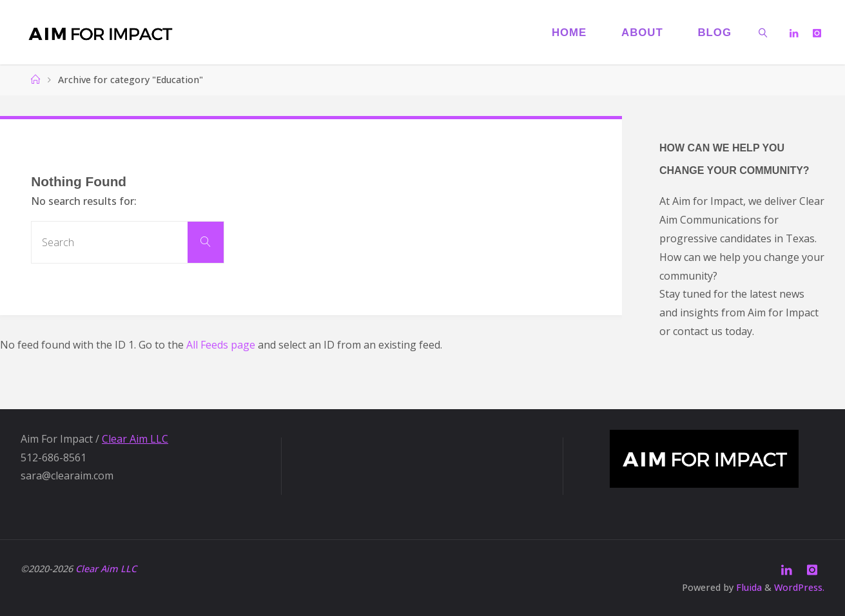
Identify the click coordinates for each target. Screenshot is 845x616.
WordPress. (799, 587)
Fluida (748, 587)
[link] (763, 32)
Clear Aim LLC (135, 439)
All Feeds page (221, 345)
